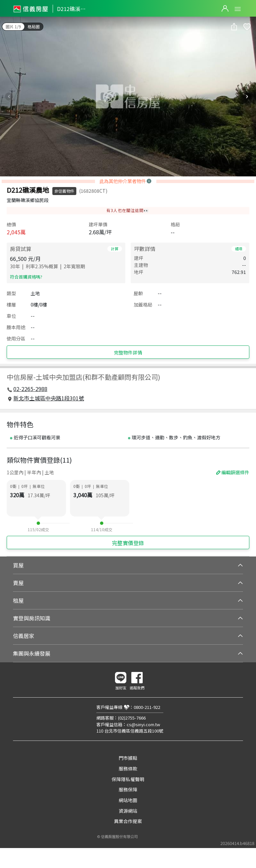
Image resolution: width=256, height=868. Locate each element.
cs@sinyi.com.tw (143, 724)
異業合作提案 (128, 821)
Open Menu (238, 9)
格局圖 (34, 26)
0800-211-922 (147, 707)
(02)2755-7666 (132, 718)
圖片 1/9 (13, 26)
